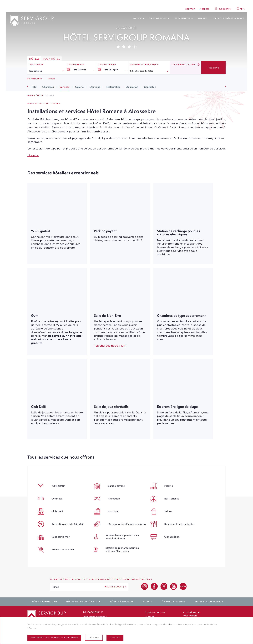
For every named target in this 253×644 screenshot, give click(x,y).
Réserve (214, 68)
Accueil (31, 95)
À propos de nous (174, 601)
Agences (205, 9)
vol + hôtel (51, 59)
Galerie (79, 87)
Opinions (95, 87)
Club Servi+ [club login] (223, 9)
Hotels (148, 601)
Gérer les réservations (229, 19)
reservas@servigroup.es (95, 617)
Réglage (94, 638)
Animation (132, 87)
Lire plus (33, 155)
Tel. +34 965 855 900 (93, 612)
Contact (190, 9)
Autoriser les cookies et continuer (54, 638)
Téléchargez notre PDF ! (110, 346)
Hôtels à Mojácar (122, 601)
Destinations (158, 19)
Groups (51, 79)
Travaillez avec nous (209, 601)
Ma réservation (35, 79)
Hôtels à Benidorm (45, 601)
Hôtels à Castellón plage (83, 601)
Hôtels (137, 19)
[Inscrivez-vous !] (115, 587)
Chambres (48, 87)
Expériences (183, 19)
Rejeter (115, 638)
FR (241, 9)
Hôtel (34, 87)
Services (65, 87)
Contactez (150, 87)
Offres (202, 19)
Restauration (113, 87)
